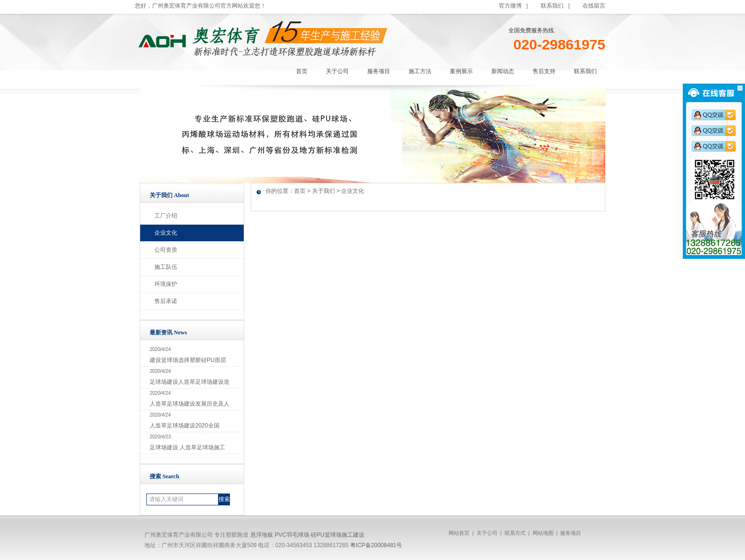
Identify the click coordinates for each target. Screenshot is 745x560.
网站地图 (543, 533)
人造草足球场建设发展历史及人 (190, 404)
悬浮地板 (262, 535)
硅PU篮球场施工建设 (338, 535)
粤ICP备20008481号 (376, 545)
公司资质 (166, 250)
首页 (300, 191)
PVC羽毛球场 (292, 535)
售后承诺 (166, 301)
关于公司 (487, 533)
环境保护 (166, 284)
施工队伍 (166, 267)
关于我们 (324, 191)
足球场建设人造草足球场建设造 (190, 382)
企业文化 (166, 233)
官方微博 (510, 6)
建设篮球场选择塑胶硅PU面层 (188, 360)
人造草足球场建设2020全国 (185, 426)
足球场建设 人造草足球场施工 (187, 447)
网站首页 (459, 533)
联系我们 (552, 6)
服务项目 (571, 533)
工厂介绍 (166, 216)
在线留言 (594, 6)
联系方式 (515, 533)
